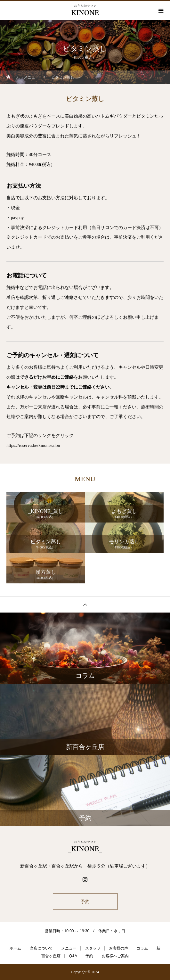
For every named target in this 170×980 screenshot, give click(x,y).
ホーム (15, 948)
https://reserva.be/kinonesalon (33, 445)
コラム (142, 948)
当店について (41, 948)
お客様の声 (118, 948)
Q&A (73, 956)
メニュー (69, 948)
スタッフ (93, 948)
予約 (85, 902)
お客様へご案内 (115, 956)
